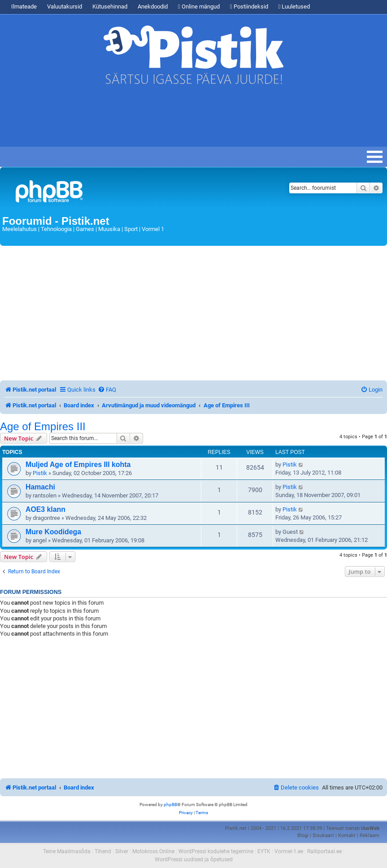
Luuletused (294, 7)
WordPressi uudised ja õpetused (194, 859)
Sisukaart (323, 835)
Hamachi (40, 487)
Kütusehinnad (110, 7)
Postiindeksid (249, 7)
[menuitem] (107, 390)
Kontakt (347, 835)
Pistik (40, 473)
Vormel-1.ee (289, 851)
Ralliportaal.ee (324, 851)
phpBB (170, 805)
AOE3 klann (46, 509)
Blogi (303, 835)
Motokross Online (153, 851)
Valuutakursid (65, 7)
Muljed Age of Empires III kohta (78, 465)
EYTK (264, 851)
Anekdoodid (153, 7)
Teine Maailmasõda (67, 851)
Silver (122, 851)
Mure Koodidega (53, 532)
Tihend (103, 851)
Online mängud (199, 7)
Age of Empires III (43, 427)
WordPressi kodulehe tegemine (216, 851)
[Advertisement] (163, 120)
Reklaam (370, 835)
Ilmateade (24, 7)
